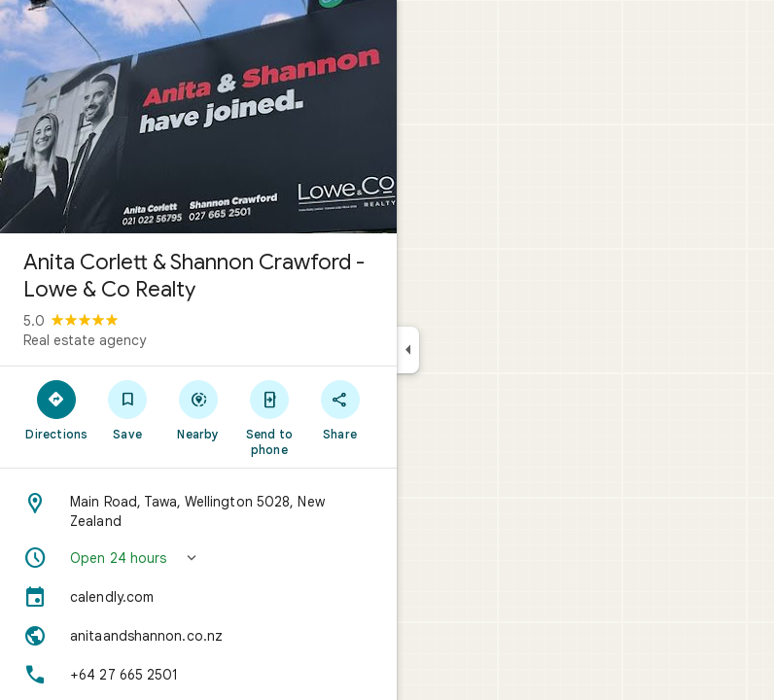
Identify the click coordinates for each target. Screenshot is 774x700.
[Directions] (57, 409)
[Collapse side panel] (408, 350)
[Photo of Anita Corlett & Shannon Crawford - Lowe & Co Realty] (198, 117)
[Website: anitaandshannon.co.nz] (198, 636)
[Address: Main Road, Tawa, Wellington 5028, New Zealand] (198, 511)
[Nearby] (199, 409)
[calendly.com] (198, 597)
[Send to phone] (269, 417)
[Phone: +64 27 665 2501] (198, 675)
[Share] (340, 409)
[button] (198, 558)
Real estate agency (85, 340)
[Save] (128, 409)
